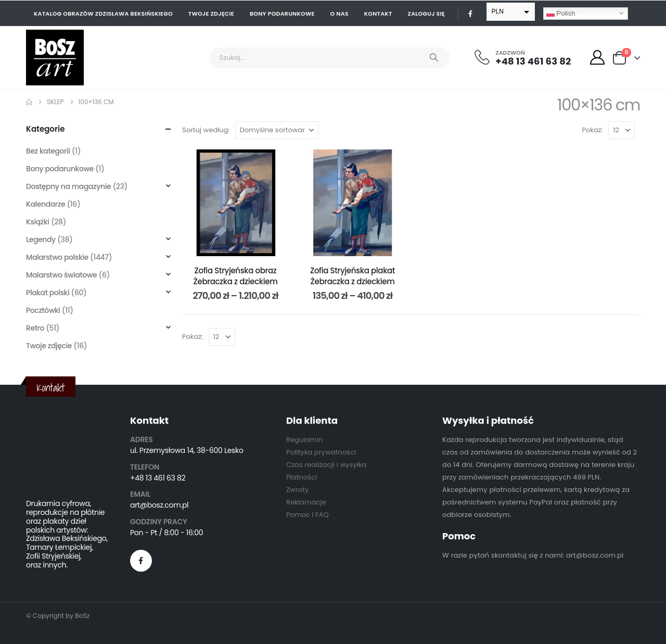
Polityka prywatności (321, 452)
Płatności (302, 477)
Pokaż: (593, 130)
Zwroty (297, 490)
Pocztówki (43, 310)
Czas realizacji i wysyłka (326, 465)
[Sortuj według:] (277, 130)
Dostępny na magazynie (68, 186)
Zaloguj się (426, 14)
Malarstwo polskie (57, 257)
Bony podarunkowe (282, 14)
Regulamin (305, 440)
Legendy (41, 239)
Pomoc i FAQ (308, 515)
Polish (561, 13)
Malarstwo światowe (61, 275)
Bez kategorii (48, 151)
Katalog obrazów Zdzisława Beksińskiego (103, 14)
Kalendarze (46, 204)
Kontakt (378, 14)
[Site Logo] (55, 58)
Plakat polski (48, 293)
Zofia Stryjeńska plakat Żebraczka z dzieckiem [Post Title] (353, 276)
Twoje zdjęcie (211, 14)
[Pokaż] (622, 130)
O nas (340, 14)
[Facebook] (470, 14)
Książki (38, 222)
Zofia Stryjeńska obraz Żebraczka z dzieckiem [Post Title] (236, 276)
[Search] (434, 58)
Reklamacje (306, 502)
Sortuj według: (206, 130)
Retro (35, 328)
